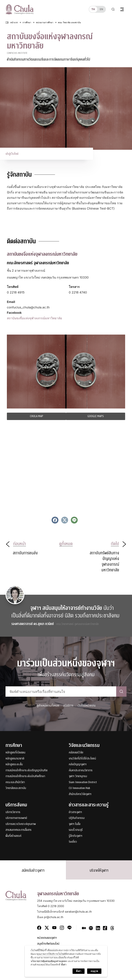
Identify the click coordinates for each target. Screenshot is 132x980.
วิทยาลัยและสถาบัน (16, 788)
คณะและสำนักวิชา (15, 782)
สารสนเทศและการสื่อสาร (18, 830)
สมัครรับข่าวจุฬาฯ (33, 870)
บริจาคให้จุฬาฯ (99, 870)
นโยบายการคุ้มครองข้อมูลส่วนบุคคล (49, 961)
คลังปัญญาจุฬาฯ (78, 764)
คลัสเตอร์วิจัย (76, 753)
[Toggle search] (113, 9)
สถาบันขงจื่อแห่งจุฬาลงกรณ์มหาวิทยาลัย (34, 318)
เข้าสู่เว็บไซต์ (12, 154)
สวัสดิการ (68, 706)
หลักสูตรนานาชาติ (15, 759)
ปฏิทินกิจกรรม (77, 818)
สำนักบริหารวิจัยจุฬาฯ (80, 794)
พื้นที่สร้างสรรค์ (13, 836)
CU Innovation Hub (79, 788)
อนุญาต (94, 971)
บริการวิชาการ (13, 812)
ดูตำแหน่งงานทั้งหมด (48, 706)
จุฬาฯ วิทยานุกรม (78, 776)
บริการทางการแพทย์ (16, 818)
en (101, 9)
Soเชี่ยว (73, 842)
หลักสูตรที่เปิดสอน (15, 753)
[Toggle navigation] (122, 9)
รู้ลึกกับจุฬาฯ (76, 836)
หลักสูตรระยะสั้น (14, 764)
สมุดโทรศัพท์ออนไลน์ (48, 944)
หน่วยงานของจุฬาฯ (47, 938)
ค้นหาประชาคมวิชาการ (81, 771)
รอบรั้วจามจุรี (76, 830)
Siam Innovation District (83, 782)
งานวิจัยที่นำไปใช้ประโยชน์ (82, 759)
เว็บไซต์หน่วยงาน (87, 706)
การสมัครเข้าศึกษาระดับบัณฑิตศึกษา (25, 776)
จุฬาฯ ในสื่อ (75, 824)
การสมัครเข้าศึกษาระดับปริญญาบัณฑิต (26, 771)
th (93, 9)
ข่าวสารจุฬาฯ (75, 812)
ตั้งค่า (64, 965)
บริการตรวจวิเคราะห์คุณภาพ (21, 824)
